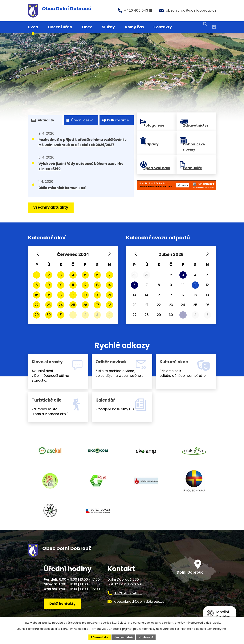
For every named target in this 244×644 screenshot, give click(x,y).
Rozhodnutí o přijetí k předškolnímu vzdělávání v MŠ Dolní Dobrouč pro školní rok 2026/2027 (83, 142)
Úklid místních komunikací (62, 188)
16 (49, 295)
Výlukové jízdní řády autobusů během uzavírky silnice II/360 (81, 166)
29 (37, 315)
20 (97, 295)
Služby (108, 27)
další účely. (213, 622)
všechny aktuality (52, 208)
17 (61, 295)
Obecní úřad (60, 27)
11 (73, 285)
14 (109, 285)
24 (61, 305)
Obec (87, 27)
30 (49, 315)
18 (73, 295)
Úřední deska (79, 120)
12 (85, 285)
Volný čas (134, 27)
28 (109, 305)
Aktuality (43, 120)
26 (85, 305)
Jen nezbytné (123, 637)
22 (37, 305)
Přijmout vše (98, 637)
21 (109, 295)
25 (73, 305)
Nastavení (147, 637)
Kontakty (163, 27)
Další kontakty (64, 615)
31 (61, 315)
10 (61, 285)
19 (85, 295)
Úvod (33, 27)
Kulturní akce (115, 120)
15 (37, 295)
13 (97, 285)
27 (97, 305)
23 (49, 305)
